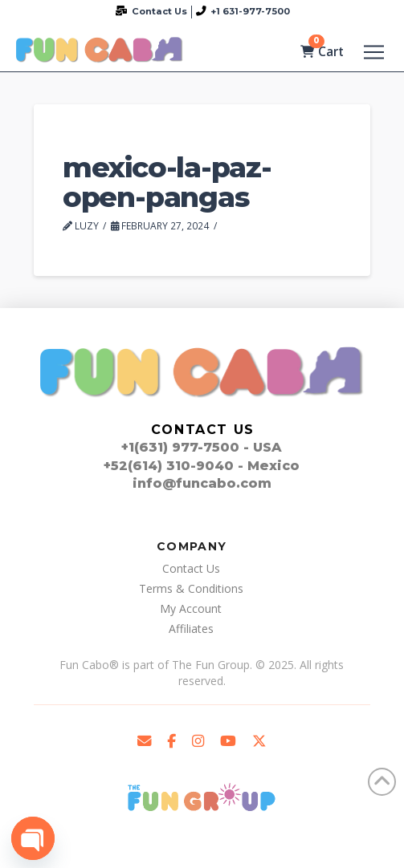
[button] (374, 52)
